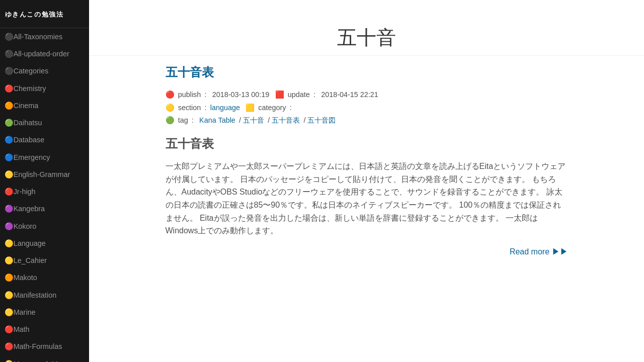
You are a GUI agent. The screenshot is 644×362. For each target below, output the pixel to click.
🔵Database (25, 140)
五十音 (254, 120)
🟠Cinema (22, 106)
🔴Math (17, 329)
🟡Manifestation (31, 295)
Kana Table (217, 120)
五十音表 (190, 72)
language (225, 108)
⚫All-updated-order (37, 54)
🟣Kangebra (25, 209)
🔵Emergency (27, 157)
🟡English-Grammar (37, 174)
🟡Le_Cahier (26, 260)
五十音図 (321, 120)
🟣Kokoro (21, 226)
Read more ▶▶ (539, 252)
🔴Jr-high (20, 192)
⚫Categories (27, 71)
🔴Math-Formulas (33, 346)
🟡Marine (20, 312)
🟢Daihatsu (23, 123)
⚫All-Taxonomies (34, 37)
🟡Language (25, 243)
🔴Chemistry (25, 88)
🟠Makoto (21, 278)
